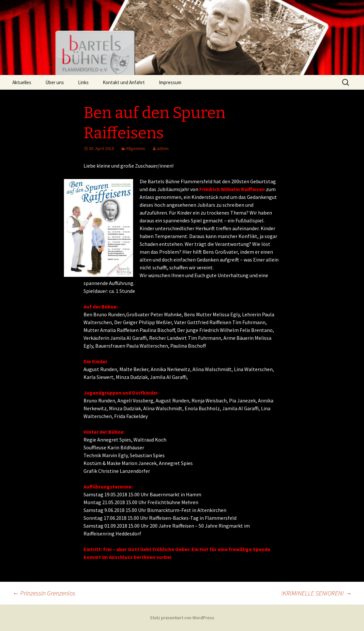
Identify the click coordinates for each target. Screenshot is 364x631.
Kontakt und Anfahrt (124, 82)
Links (83, 82)
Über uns (55, 82)
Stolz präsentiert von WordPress (182, 618)
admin (163, 148)
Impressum (170, 82)
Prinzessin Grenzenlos (44, 593)
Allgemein (136, 148)
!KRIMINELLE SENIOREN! (316, 593)
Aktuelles (22, 82)
